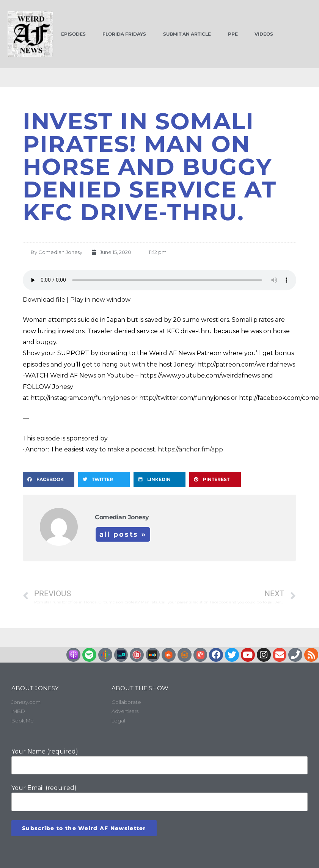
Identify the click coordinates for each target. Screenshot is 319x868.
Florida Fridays (124, 34)
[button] (49, 479)
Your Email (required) (159, 797)
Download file (44, 300)
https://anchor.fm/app (190, 449)
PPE (233, 34)
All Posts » (123, 534)
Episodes (73, 34)
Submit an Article (187, 34)
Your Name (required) (159, 761)
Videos (264, 34)
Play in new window (100, 300)
